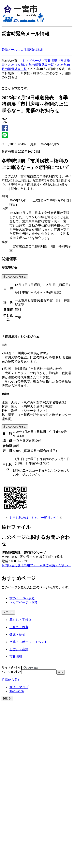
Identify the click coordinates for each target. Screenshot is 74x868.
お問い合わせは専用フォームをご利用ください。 (36, 565)
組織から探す (11, 680)
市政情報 (51, 61)
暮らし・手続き (21, 620)
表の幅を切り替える (15, 277)
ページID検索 (11, 672)
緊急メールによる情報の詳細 (22, 50)
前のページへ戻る (22, 598)
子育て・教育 (19, 627)
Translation (17, 691)
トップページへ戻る (24, 602)
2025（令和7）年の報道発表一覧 (31, 65)
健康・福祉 (17, 634)
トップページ (32, 61)
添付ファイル (16, 527)
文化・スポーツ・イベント (28, 642)
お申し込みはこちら (36, 518)
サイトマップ (19, 687)
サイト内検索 (11, 668)
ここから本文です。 (16, 88)
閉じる (7, 698)
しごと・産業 (19, 649)
